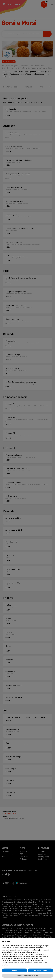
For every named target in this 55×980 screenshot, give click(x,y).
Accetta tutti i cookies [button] (40, 970)
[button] (52, 941)
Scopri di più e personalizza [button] (27, 976)
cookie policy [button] (34, 952)
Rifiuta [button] (15, 970)
